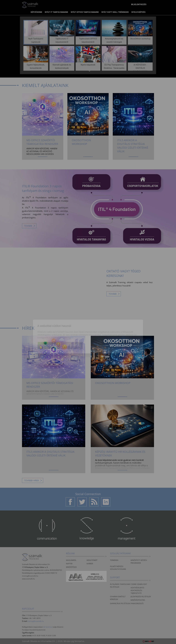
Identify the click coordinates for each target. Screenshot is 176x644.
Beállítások (72, 331)
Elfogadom (49, 331)
